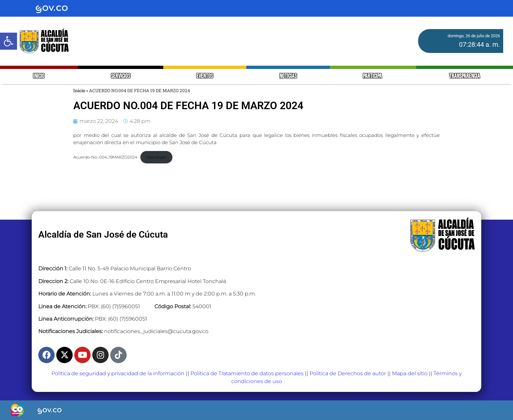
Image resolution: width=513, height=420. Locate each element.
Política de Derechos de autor (348, 373)
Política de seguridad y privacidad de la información (118, 373)
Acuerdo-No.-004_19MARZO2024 (105, 157)
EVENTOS (205, 76)
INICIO (39, 76)
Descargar (156, 157)
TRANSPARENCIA (465, 76)
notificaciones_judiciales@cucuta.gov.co (156, 331)
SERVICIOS (121, 76)
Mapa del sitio (410, 373)
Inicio (79, 91)
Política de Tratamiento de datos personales (247, 373)
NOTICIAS (288, 76)
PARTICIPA (373, 76)
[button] (9, 41)
